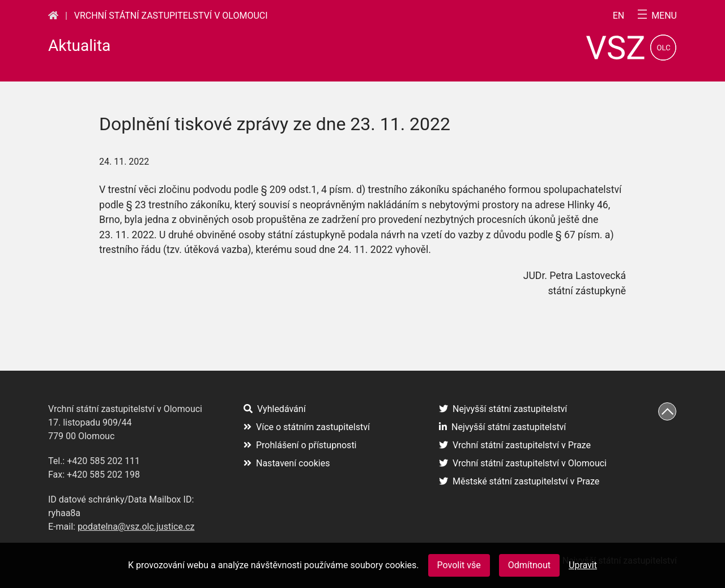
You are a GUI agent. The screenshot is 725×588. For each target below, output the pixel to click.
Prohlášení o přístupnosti (300, 445)
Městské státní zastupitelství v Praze (519, 481)
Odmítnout (529, 565)
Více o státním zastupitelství (307, 427)
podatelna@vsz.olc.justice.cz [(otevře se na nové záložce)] (136, 527)
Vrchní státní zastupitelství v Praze (515, 445)
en (619, 16)
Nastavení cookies (287, 463)
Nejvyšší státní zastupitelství (503, 409)
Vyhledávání (275, 409)
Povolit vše (459, 565)
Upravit (583, 565)
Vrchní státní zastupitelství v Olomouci (171, 16)
